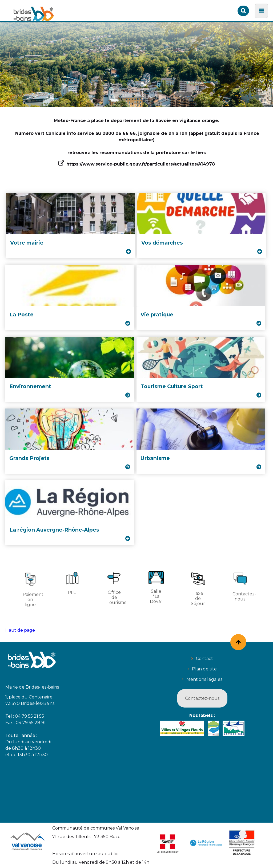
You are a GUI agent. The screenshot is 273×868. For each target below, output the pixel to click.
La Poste (21, 315)
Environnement (30, 386)
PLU (72, 583)
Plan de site (204, 669)
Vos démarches (162, 243)
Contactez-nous (202, 698)
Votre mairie (27, 243)
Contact (204, 659)
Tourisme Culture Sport (172, 386)
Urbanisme (155, 458)
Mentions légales (204, 679)
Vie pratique (157, 315)
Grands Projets (29, 458)
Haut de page (20, 630)
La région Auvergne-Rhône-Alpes (54, 530)
